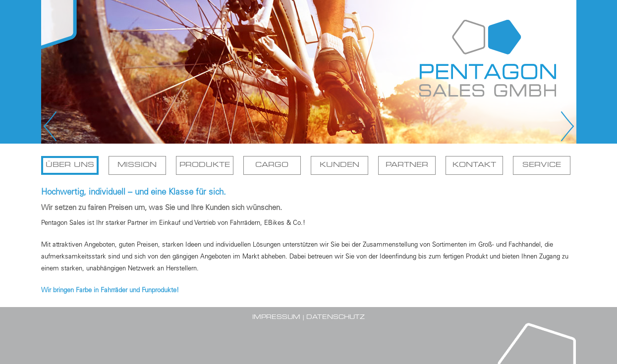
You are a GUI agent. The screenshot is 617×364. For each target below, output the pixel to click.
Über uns (70, 165)
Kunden (339, 165)
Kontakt (474, 165)
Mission (137, 165)
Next (566, 126)
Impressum (276, 318)
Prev (51, 126)
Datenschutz (336, 318)
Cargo (272, 165)
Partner (407, 165)
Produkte (205, 165)
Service (542, 165)
